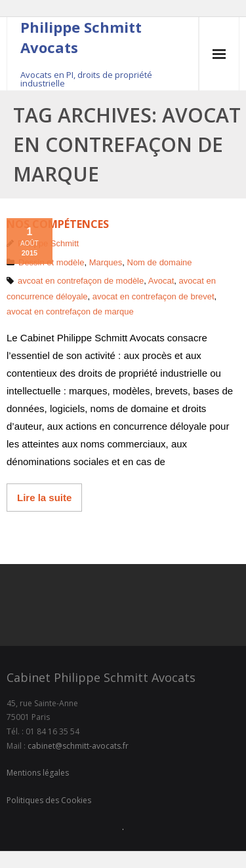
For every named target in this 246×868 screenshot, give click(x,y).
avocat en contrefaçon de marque (70, 311)
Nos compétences (58, 224)
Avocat (161, 281)
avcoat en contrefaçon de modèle (81, 281)
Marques (106, 262)
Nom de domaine (160, 262)
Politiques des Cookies (49, 800)
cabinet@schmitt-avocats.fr (78, 746)
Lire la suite (44, 498)
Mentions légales (38, 773)
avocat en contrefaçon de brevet (154, 296)
